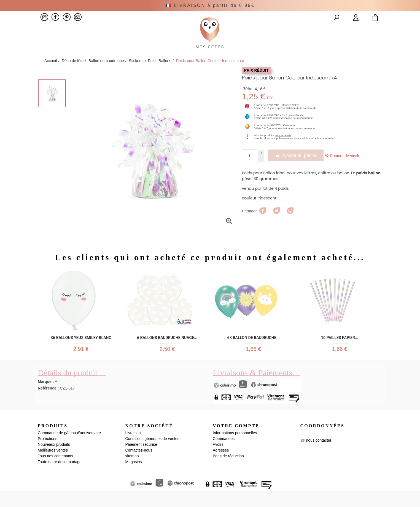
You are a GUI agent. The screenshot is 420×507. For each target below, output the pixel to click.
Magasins (134, 478)
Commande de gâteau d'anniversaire (69, 449)
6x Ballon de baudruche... (253, 349)
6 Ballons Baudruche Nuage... (167, 349)
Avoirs (218, 460)
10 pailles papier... (340, 349)
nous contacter (319, 456)
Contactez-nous (139, 466)
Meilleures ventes (53, 466)
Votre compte (236, 441)
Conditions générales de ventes (152, 455)
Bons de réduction (228, 472)
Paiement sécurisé (141, 460)
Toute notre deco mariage (60, 478)
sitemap (132, 472)
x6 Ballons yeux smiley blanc (81, 349)
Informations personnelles (235, 449)
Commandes (224, 455)
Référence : (48, 404)
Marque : (46, 397)
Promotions (48, 455)
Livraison (133, 449)
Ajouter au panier (300, 168)
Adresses (221, 466)
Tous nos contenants (55, 472)
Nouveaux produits (54, 460)
